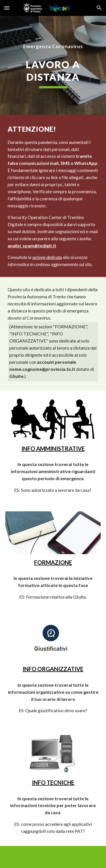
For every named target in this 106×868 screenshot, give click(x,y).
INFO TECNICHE (53, 782)
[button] (7, 8)
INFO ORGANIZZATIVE (53, 669)
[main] (53, 46)
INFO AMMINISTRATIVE (53, 448)
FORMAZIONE (53, 562)
